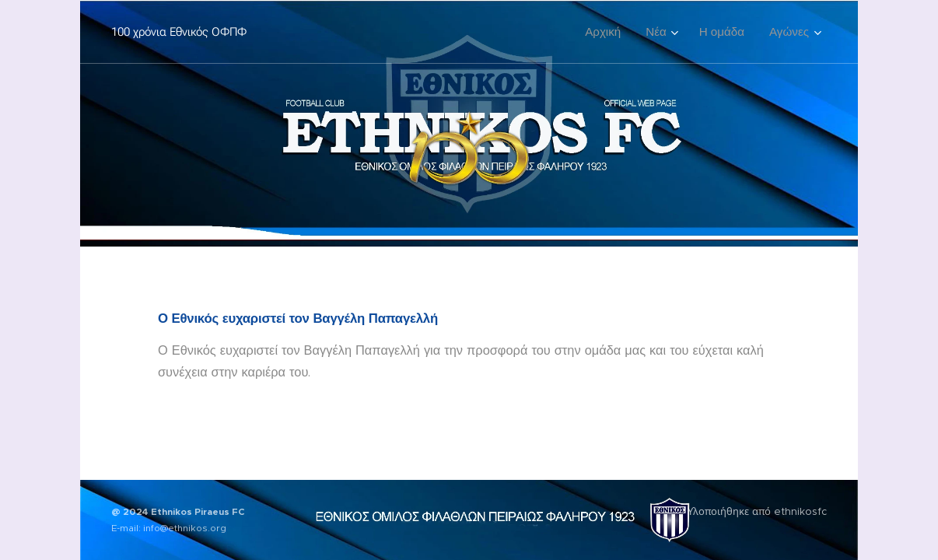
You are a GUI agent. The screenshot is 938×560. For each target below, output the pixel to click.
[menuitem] (607, 32)
